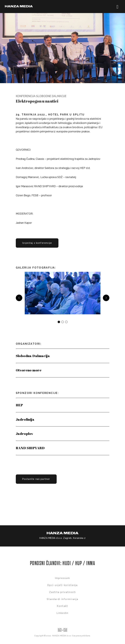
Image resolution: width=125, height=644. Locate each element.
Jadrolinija (25, 419)
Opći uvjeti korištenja (62, 585)
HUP (79, 563)
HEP (19, 405)
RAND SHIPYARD (30, 448)
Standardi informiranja (62, 599)
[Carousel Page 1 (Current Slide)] (59, 322)
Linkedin (62, 613)
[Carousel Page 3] (66, 322)
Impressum (63, 578)
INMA (91, 563)
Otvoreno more (29, 370)
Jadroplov (24, 434)
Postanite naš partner (36, 479)
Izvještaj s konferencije (37, 243)
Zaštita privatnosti (62, 592)
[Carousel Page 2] (63, 322)
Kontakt (62, 606)
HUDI (67, 563)
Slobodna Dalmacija (33, 356)
